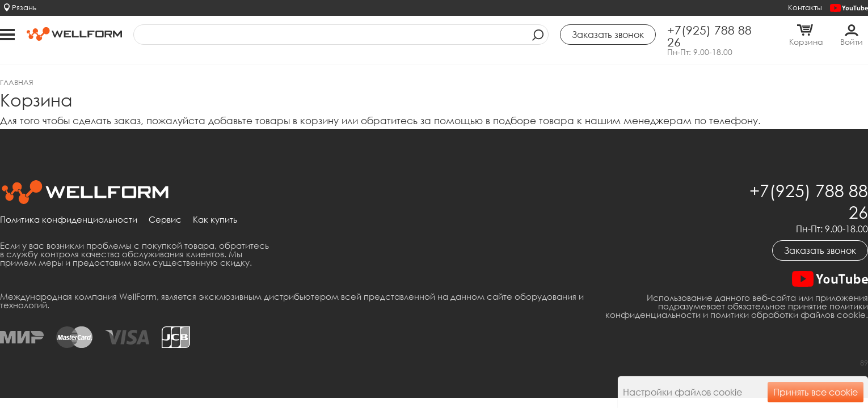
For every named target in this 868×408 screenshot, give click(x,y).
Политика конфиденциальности (69, 220)
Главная (17, 82)
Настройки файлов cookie (682, 392)
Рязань (24, 7)
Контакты (805, 7)
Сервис (165, 220)
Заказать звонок (820, 250)
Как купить (215, 220)
